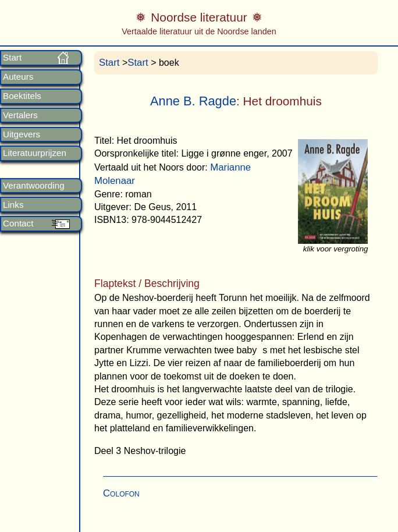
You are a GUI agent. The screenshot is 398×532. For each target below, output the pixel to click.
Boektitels (22, 96)
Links (13, 205)
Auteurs (18, 77)
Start (12, 58)
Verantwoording (34, 186)
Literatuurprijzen (35, 153)
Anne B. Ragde (193, 101)
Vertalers (20, 115)
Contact (18, 224)
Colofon (121, 493)
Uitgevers (22, 134)
